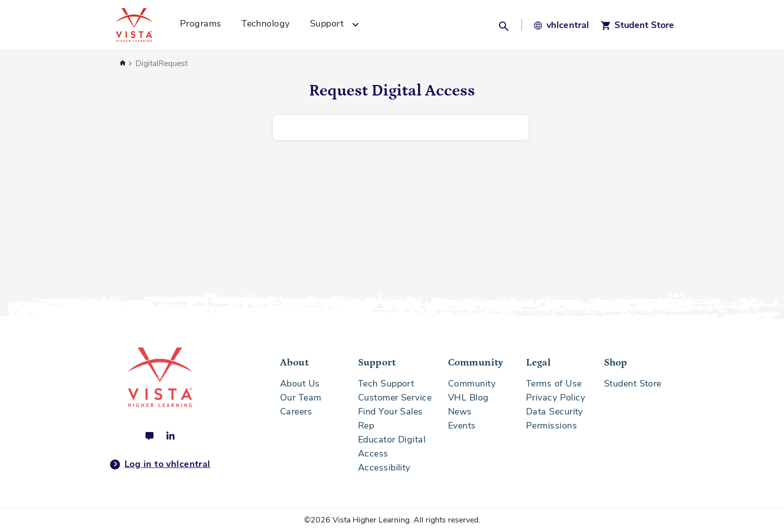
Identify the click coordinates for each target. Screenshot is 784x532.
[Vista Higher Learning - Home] (145, 25)
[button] (505, 25)
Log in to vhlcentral (160, 464)
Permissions (551, 425)
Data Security (554, 411)
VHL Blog (468, 397)
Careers (296, 411)
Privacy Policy (555, 397)
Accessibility (384, 467)
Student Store (633, 383)
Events (462, 425)
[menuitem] (204, 25)
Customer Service (395, 397)
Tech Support (386, 383)
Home (122, 63)
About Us (300, 383)
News (460, 411)
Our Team (301, 397)
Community (472, 383)
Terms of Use (554, 383)
